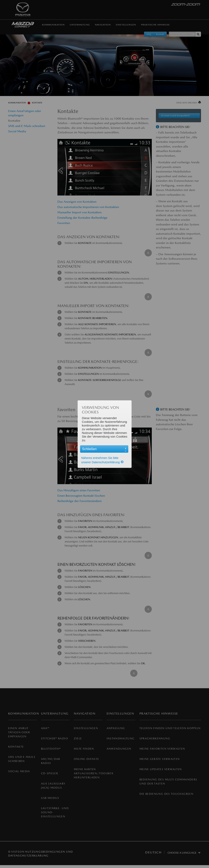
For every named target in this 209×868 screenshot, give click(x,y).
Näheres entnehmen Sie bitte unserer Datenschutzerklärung (103, 460)
